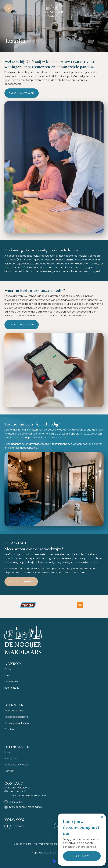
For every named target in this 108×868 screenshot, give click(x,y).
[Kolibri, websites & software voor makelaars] (54, 863)
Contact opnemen (21, 582)
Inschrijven (82, 856)
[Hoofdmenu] (100, 8)
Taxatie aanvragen (22, 93)
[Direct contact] (8, 8)
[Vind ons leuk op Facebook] (28, 828)
